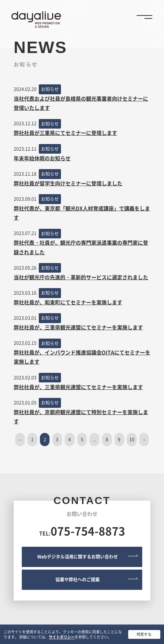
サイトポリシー (62, 638)
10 (132, 440)
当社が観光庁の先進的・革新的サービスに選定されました (81, 277)
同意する (144, 636)
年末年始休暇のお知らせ (42, 158)
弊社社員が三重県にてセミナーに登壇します (65, 133)
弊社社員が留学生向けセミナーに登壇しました (68, 183)
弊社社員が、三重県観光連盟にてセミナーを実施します (78, 327)
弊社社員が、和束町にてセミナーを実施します (68, 302)
